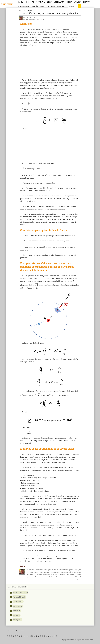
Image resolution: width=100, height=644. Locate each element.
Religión (43, 6)
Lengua (50, 2)
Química (27, 2)
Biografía (86, 2)
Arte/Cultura (59, 2)
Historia (69, 2)
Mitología (77, 2)
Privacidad (87, 640)
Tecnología (61, 6)
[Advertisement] (50, 63)
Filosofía (34, 6)
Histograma (17, 620)
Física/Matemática (39, 2)
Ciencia (29, 10)
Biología (20, 2)
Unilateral (16, 615)
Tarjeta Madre (18, 602)
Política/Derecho (23, 6)
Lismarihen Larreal (31, 18)
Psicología (51, 6)
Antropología (18, 606)
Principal (22, 10)
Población (17, 611)
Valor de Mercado (19, 597)
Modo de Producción (20, 593)
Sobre (93, 640)
